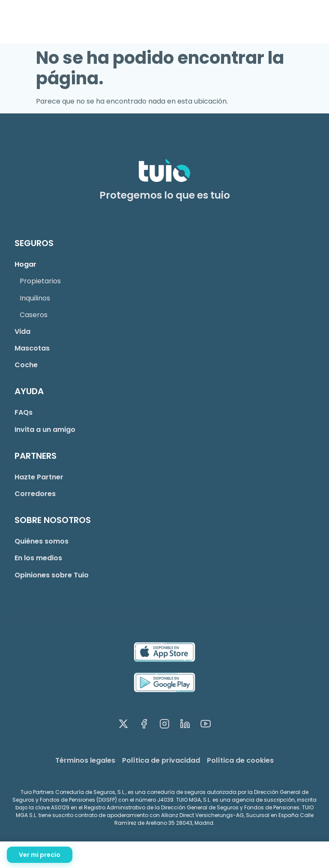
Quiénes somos (42, 541)
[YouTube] (206, 725)
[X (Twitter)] (123, 725)
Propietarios (40, 281)
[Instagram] (164, 725)
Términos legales (85, 760)
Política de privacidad (161, 760)
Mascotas (32, 348)
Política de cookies (240, 760)
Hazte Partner (39, 477)
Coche (26, 365)
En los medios (38, 558)
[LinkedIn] (185, 725)
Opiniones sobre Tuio (52, 575)
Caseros (34, 315)
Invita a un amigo (45, 430)
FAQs (24, 412)
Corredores (35, 494)
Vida (22, 331)
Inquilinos (35, 298)
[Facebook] (144, 725)
